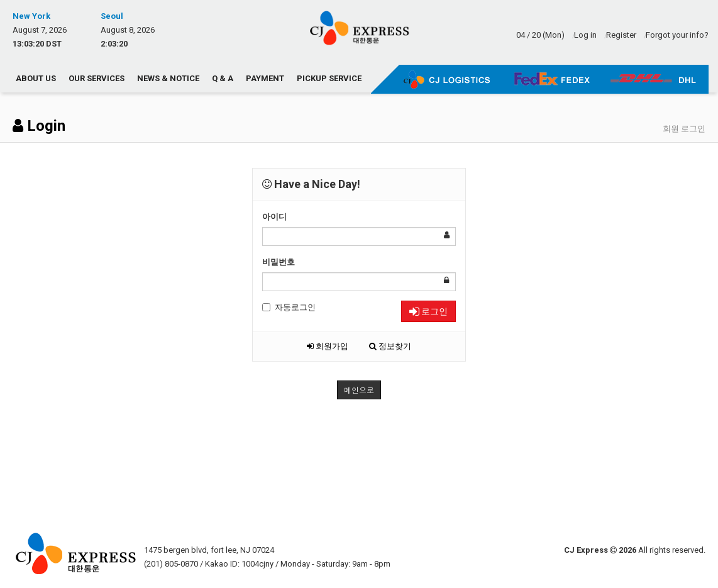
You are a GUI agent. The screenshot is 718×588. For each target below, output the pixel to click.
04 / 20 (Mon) (540, 35)
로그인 (428, 311)
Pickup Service (329, 78)
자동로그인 (289, 307)
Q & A (223, 78)
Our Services (97, 78)
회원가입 (328, 346)
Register (621, 35)
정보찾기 (390, 346)
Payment (265, 78)
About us (36, 78)
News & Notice (168, 78)
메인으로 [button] (359, 390)
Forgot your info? (677, 35)
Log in (585, 35)
